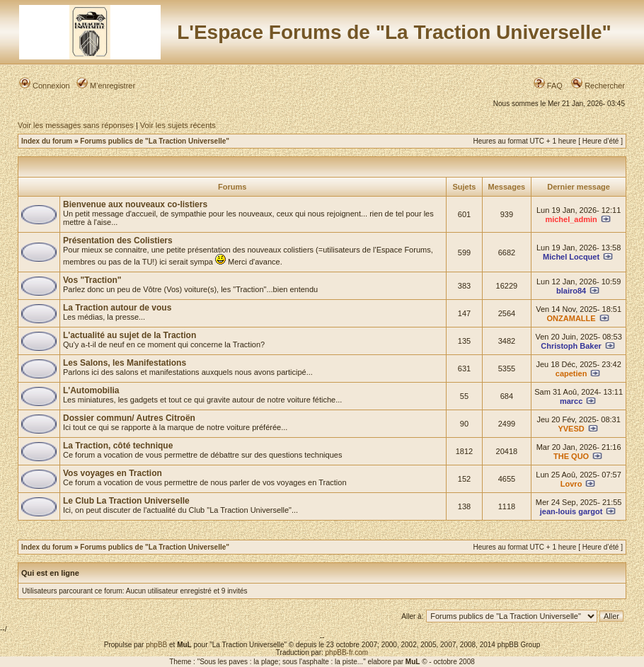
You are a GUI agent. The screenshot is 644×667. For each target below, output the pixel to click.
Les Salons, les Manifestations (125, 363)
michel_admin (571, 219)
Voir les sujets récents (178, 125)
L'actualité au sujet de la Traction (130, 335)
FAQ (548, 86)
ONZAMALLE (571, 318)
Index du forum (47, 141)
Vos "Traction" (92, 280)
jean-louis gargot (571, 511)
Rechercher (598, 86)
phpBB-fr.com (347, 652)
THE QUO (571, 456)
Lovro (571, 484)
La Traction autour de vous (117, 308)
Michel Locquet (571, 257)
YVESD (571, 429)
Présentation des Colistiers (118, 240)
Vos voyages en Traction (113, 473)
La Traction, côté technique (118, 446)
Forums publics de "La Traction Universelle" (155, 141)
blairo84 (571, 291)
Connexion (45, 86)
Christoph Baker (571, 346)
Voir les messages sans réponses (76, 125)
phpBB (156, 645)
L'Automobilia (91, 390)
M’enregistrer (106, 86)
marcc (571, 401)
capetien (571, 373)
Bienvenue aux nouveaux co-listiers (135, 204)
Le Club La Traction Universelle (126, 501)
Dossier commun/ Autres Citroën (129, 418)
